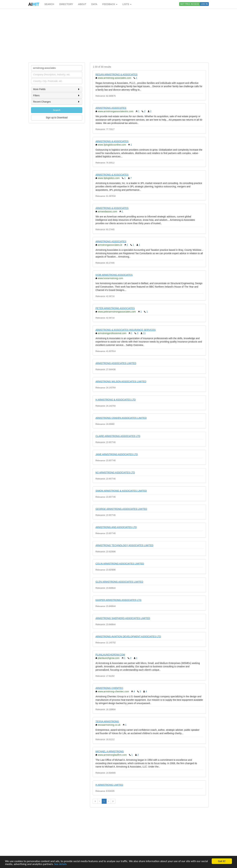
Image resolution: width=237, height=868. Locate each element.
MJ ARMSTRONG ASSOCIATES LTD (115, 473)
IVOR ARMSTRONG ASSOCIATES (114, 275)
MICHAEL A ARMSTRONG (110, 751)
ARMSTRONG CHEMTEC (109, 688)
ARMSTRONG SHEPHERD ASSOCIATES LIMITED (123, 618)
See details (60, 864)
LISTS (127, 4)
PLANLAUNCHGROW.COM (110, 655)
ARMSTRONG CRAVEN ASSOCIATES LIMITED (121, 418)
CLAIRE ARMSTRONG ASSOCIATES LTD (118, 436)
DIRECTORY (66, 4)
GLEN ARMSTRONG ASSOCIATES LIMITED (119, 582)
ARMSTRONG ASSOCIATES (111, 108)
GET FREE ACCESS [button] (190, 4)
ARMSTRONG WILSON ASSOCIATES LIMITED (121, 381)
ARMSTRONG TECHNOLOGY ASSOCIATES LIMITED (124, 545)
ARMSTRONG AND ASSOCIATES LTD (116, 527)
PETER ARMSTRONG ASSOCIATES (115, 308)
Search (57, 110)
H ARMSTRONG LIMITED (109, 785)
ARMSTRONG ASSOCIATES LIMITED (116, 363)
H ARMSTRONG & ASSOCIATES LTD (116, 400)
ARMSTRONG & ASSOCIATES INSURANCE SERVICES (126, 330)
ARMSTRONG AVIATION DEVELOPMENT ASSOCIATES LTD (128, 636)
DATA (94, 4)
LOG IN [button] (204, 4)
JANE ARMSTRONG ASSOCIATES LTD (117, 454)
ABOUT (82, 4)
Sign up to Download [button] (57, 118)
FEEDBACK (110, 4)
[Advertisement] (119, 35)
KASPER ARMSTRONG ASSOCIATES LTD (118, 600)
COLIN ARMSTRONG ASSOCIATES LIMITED (120, 564)
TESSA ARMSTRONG (107, 721)
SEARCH (49, 4)
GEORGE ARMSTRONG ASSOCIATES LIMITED (121, 509)
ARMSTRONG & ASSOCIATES (112, 141)
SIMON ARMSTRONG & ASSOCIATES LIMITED (121, 491)
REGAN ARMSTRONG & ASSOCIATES (116, 75)
